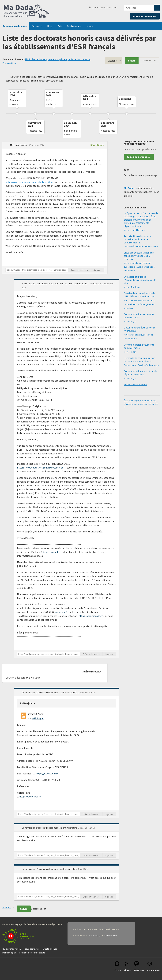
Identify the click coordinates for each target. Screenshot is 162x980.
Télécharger (38, 718)
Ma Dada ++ (130, 188)
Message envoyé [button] (19, 145)
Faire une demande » (145, 16)
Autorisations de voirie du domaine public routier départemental (138, 239)
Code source (153, 966)
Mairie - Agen (130, 321)
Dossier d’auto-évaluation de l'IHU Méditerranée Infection (140, 295)
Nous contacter (32, 949)
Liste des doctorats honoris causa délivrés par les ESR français (139, 256)
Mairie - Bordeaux (132, 287)
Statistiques (74, 26)
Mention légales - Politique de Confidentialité (24, 953)
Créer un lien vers (79, 270)
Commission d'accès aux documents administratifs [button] (50, 692)
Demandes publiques (15, 26)
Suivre (132, 61)
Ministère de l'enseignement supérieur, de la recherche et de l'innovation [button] (62, 283)
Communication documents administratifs (139, 316)
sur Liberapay (94, 935)
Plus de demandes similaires (136, 385)
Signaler (97, 270)
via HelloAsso (110, 935)
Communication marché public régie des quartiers (141, 373)
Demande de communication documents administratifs (139, 359)
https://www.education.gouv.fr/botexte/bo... (29, 182)
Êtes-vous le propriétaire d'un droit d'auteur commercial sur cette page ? (141, 404)
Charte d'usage (50, 949)
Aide (60, 26)
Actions (113, 61)
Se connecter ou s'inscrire (103, 7)
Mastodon (139, 966)
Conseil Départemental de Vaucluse (141, 246)
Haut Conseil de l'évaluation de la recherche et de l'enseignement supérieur (139, 304)
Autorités (37, 26)
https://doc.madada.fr (91, 616)
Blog (50, 26)
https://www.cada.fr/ (47, 773)
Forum (89, 26)
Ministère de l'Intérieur (135, 230)
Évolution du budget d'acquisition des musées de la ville (140, 280)
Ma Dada (26, 11)
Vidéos (127, 966)
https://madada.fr (52, 552)
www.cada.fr (61, 612)
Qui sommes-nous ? (12, 949)
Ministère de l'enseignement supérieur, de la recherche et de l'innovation (139, 267)
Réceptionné (97, 145)
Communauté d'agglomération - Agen (142, 365)
